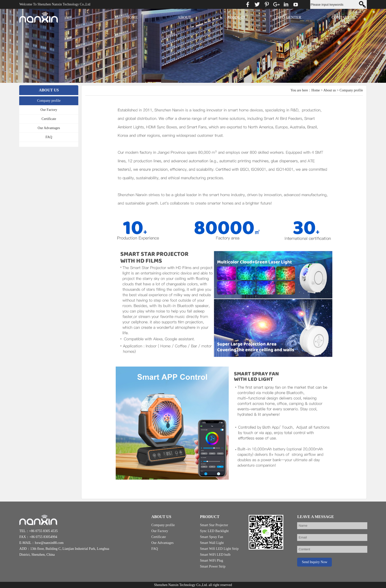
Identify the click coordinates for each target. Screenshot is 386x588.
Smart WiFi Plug (211, 561)
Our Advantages (49, 128)
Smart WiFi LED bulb (215, 555)
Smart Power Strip (213, 566)
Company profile (49, 101)
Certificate (49, 119)
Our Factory (49, 110)
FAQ (49, 137)
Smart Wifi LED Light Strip (219, 549)
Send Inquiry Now (314, 562)
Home (316, 90)
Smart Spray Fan (211, 537)
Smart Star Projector (214, 525)
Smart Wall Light (212, 543)
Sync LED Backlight (214, 531)
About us (330, 90)
